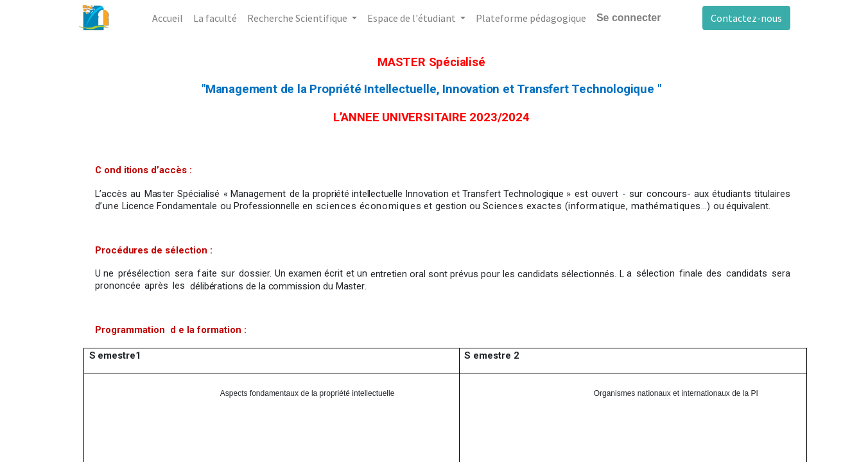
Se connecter (629, 18)
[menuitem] (168, 18)
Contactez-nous (746, 18)
